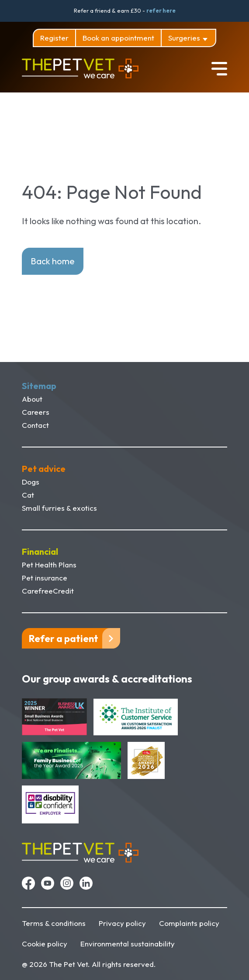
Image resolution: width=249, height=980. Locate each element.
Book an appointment (118, 38)
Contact (35, 425)
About (32, 399)
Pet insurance (45, 578)
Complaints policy (189, 923)
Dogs (31, 482)
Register (54, 38)
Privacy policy (122, 923)
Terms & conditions (54, 923)
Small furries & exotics (59, 508)
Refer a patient (64, 639)
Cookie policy (45, 944)
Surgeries (184, 38)
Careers (36, 412)
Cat (28, 495)
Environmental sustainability (128, 944)
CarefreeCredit (48, 591)
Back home (53, 261)
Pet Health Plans (49, 565)
